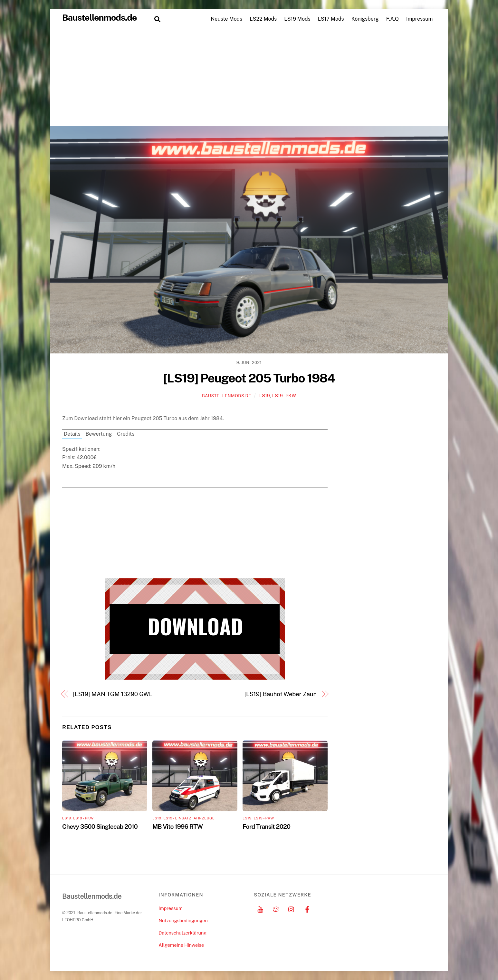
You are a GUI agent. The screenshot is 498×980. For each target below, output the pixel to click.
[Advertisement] (249, 77)
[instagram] (292, 908)
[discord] (276, 908)
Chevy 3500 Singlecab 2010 (100, 827)
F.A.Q (393, 19)
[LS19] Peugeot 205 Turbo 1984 (249, 378)
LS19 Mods (297, 19)
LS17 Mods (331, 19)
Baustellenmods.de (227, 396)
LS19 (265, 396)
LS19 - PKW (284, 396)
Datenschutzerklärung (182, 933)
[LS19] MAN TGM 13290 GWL (113, 694)
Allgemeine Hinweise (181, 945)
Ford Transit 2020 (266, 827)
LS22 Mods (263, 19)
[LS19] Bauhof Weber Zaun (281, 694)
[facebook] (307, 908)
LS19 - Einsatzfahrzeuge (189, 818)
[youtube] (260, 908)
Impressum (419, 19)
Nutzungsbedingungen (183, 921)
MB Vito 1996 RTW (177, 827)
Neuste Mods (226, 19)
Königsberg (365, 19)
